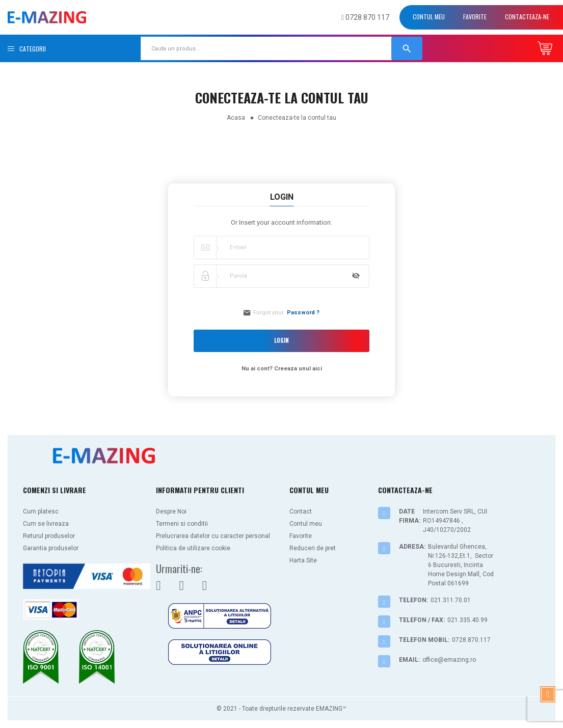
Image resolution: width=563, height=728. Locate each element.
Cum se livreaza (46, 524)
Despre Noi (171, 511)
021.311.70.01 (451, 600)
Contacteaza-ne (527, 17)
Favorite (475, 17)
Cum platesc (41, 511)
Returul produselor (49, 536)
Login (282, 341)
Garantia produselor (51, 548)
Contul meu (429, 17)
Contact (301, 511)
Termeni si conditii (182, 524)
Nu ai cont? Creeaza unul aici (282, 369)
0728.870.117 (471, 640)
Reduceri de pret (313, 548)
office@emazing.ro (449, 660)
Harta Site (303, 560)
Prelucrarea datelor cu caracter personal (213, 536)
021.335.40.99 (467, 620)
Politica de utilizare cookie (193, 548)
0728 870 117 (365, 17)
